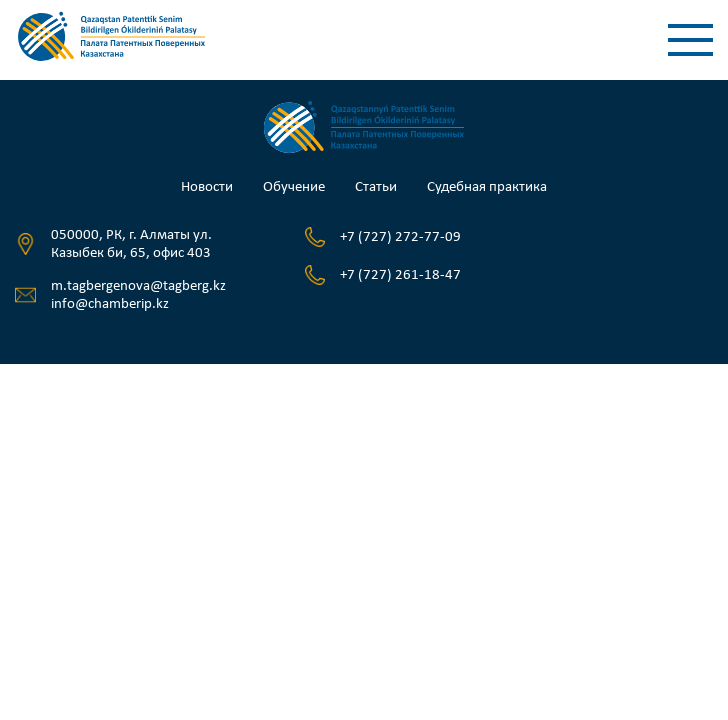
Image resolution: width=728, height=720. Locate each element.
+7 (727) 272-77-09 (400, 237)
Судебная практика (487, 187)
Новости (207, 187)
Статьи (376, 187)
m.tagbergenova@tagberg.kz (138, 286)
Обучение (294, 187)
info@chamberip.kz (110, 304)
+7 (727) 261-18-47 (400, 275)
